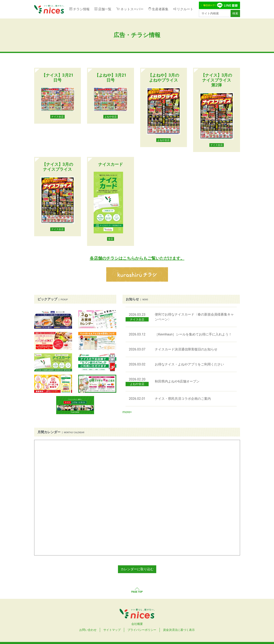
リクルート (185, 9)
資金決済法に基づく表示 (179, 630)
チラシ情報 (81, 9)
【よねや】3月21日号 (111, 78)
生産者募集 (160, 9)
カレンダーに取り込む (137, 569)
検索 (235, 13)
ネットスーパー (132, 9)
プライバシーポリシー (142, 630)
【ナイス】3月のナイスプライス (58, 167)
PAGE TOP (137, 592)
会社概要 (137, 624)
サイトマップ (112, 630)
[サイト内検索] (215, 13)
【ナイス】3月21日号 (57, 78)
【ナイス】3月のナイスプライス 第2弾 (216, 80)
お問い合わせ (88, 630)
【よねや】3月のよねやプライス (164, 78)
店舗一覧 (105, 9)
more (126, 412)
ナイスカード (111, 164)
